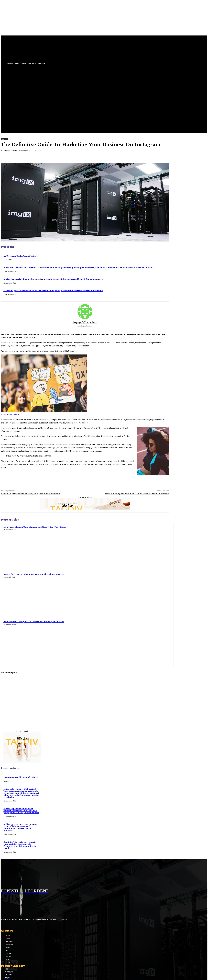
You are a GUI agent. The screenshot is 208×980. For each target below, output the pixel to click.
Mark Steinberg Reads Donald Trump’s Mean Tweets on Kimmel (137, 494)
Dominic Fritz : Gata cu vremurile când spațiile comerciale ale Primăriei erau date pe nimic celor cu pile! (21, 845)
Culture (4, 139)
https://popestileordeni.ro (85, 326)
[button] (130, 85)
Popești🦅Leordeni (10, 151)
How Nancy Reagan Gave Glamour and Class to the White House (35, 527)
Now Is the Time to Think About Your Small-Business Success (33, 574)
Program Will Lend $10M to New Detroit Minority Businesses (34, 622)
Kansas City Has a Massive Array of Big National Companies (31, 494)
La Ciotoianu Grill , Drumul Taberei (21, 256)
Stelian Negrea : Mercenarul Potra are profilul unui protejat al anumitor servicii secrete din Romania (53, 291)
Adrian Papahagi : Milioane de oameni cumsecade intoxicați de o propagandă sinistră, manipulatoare (53, 279)
